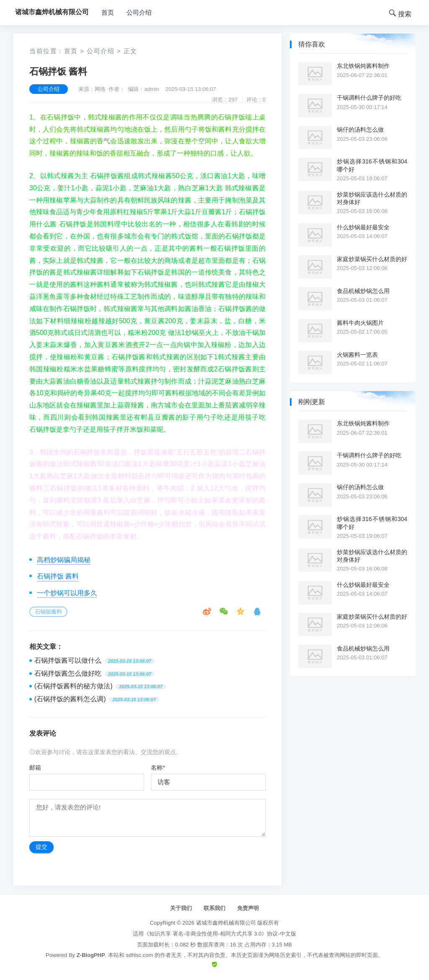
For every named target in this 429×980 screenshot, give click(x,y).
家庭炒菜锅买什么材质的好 (372, 259)
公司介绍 (139, 12)
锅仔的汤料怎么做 (360, 130)
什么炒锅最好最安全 (363, 227)
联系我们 (214, 908)
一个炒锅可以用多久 (67, 593)
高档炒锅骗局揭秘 (64, 560)
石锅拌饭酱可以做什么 (68, 660)
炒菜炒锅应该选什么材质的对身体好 (372, 198)
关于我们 (181, 908)
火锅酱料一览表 (357, 355)
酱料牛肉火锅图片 (360, 323)
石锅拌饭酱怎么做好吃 (68, 673)
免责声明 (248, 908)
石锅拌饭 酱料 (58, 576)
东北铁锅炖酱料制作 (363, 66)
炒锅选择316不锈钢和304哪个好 (372, 165)
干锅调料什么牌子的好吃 (369, 98)
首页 (108, 12)
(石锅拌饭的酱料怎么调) (70, 699)
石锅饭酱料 (48, 612)
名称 (158, 767)
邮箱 (35, 767)
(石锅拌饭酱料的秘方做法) (74, 686)
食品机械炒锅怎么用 (363, 291)
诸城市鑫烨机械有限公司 (226, 923)
